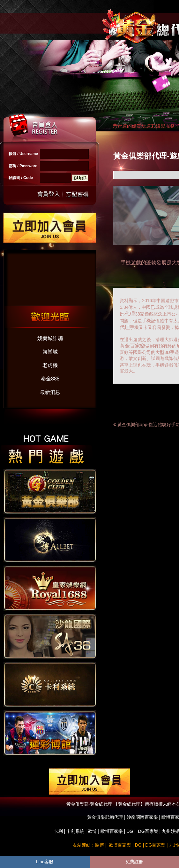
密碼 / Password (23, 166)
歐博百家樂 (112, 831)
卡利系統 (75, 831)
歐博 (92, 831)
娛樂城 (50, 352)
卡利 (58, 831)
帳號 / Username (23, 154)
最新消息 (50, 392)
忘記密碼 (76, 194)
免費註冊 (134, 862)
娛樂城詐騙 (50, 338)
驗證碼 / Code (21, 178)
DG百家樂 (148, 831)
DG (130, 831)
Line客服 (45, 862)
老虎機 (50, 365)
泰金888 (50, 379)
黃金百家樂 (132, 346)
